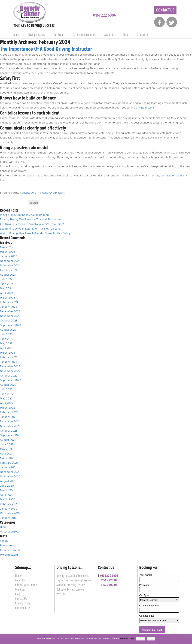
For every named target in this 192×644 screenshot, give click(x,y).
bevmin (61, 193)
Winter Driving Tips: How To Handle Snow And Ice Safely (35, 233)
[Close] (188, 639)
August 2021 (8, 440)
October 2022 (9, 376)
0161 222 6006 (104, 15)
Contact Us (165, 10)
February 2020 (9, 504)
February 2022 (9, 412)
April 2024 (7, 293)
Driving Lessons (36, 35)
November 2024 (10, 266)
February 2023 (9, 357)
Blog (125, 35)
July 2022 (6, 389)
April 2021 (6, 454)
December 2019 (10, 513)
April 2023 (7, 348)
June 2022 (7, 394)
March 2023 (7, 353)
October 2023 (9, 321)
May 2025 (6, 247)
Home (16, 35)
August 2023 (8, 330)
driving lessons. (146, 108)
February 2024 (9, 302)
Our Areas (59, 35)
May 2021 (6, 449)
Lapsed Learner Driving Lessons (74, 580)
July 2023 (6, 334)
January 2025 (9, 256)
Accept (141, 638)
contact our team (171, 176)
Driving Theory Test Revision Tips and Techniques (31, 219)
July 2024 (6, 279)
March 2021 (7, 458)
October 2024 (9, 270)
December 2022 (10, 366)
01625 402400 (109, 585)
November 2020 (10, 477)
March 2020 (8, 499)
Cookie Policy (22, 608)
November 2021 (10, 426)
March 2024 (7, 298)
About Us (109, 35)
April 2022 (7, 403)
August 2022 (8, 385)
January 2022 (9, 417)
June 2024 (7, 284)
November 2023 (10, 316)
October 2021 (8, 431)
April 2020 (7, 495)
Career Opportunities (84, 35)
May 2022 (6, 399)
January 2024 (9, 307)
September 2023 (10, 325)
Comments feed (10, 550)
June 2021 (6, 444)
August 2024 (8, 275)
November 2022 (10, 371)
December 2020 (10, 472)
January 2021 (8, 467)
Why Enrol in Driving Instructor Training (24, 215)
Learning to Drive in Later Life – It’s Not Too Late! (30, 229)
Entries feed (7, 546)
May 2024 (6, 288)
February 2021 (9, 463)
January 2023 (9, 362)
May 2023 (6, 344)
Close (151, 638)
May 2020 (6, 490)
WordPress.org (9, 555)
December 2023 (10, 311)
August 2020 (8, 481)
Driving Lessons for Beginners (73, 576)
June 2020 (7, 486)
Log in (4, 541)
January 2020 (9, 509)
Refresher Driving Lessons (70, 589)
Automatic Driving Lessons (71, 585)
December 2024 (10, 261)
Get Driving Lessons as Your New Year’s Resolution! (32, 224)
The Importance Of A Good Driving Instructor (46, 49)
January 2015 (8, 518)
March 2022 (7, 408)
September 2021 (10, 435)
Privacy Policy (23, 603)
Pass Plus (62, 594)
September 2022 (10, 380)
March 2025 (7, 252)
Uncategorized (28, 193)
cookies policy (127, 638)
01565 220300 (109, 580)
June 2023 (7, 339)
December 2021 (10, 422)
